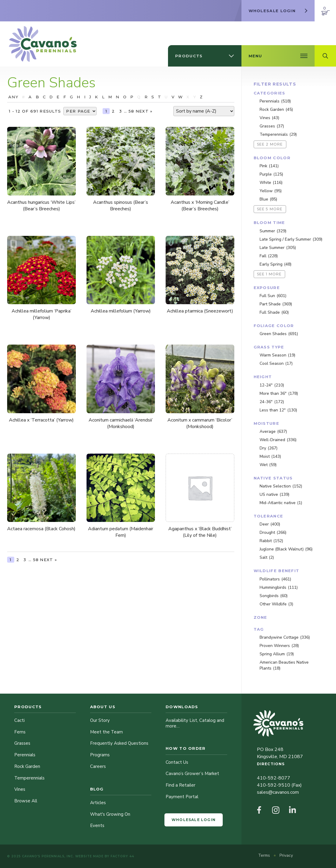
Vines (20, 789)
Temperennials (29, 778)
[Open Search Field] (325, 56)
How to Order (186, 748)
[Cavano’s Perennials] (43, 44)
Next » (144, 111)
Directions (271, 764)
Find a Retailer (180, 785)
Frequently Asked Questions (119, 743)
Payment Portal (182, 797)
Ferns (20, 732)
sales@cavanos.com (278, 792)
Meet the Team (106, 732)
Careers (98, 766)
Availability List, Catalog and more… (195, 723)
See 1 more (269, 274)
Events (97, 826)
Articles (98, 803)
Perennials (25, 755)
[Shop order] (204, 111)
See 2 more (270, 144)
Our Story (100, 720)
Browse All (26, 801)
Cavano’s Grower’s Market (192, 774)
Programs (100, 755)
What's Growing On (110, 814)
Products (28, 707)
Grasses (22, 743)
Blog (97, 789)
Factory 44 (122, 856)
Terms (265, 855)
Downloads (182, 707)
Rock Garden (27, 766)
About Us (103, 707)
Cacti (19, 720)
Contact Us (177, 762)
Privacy (286, 855)
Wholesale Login (194, 820)
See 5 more (270, 209)
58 (131, 111)
